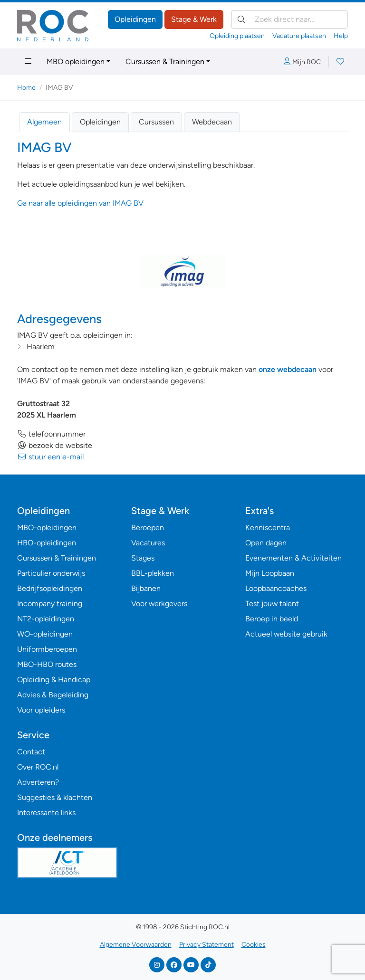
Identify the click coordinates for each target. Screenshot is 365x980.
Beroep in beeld (272, 619)
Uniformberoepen (47, 649)
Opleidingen (135, 19)
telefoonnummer (51, 434)
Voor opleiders (41, 710)
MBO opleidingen (76, 62)
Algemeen (44, 122)
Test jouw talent (272, 604)
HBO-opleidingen (47, 543)
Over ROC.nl (38, 767)
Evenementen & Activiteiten (293, 558)
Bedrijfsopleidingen (50, 588)
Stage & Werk (194, 19)
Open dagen (266, 543)
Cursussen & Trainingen (165, 62)
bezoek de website (55, 445)
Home (26, 88)
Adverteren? (38, 782)
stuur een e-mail (50, 457)
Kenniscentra (268, 528)
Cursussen (156, 122)
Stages (143, 558)
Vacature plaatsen (299, 36)
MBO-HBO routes (47, 664)
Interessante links (46, 813)
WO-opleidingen (45, 634)
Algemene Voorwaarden (136, 945)
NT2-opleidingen (46, 619)
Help (341, 36)
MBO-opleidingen (47, 528)
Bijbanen (146, 588)
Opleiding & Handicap (54, 680)
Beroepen (148, 528)
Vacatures (148, 543)
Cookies (254, 945)
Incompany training (50, 604)
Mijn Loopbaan (270, 573)
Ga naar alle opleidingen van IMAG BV (80, 203)
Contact (31, 752)
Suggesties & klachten (55, 797)
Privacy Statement (207, 945)
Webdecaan (212, 122)
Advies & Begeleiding (53, 695)
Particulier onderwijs (51, 573)
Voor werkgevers (159, 604)
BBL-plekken (153, 573)
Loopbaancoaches (276, 588)
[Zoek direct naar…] (289, 19)
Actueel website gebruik (286, 634)
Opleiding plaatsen (237, 36)
